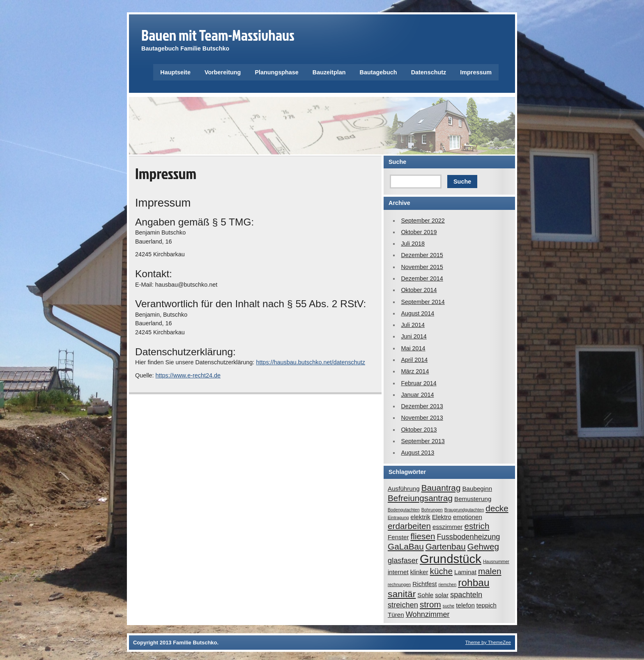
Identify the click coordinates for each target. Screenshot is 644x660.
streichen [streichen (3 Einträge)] (403, 605)
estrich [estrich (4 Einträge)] (477, 526)
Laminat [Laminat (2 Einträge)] (465, 572)
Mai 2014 (413, 348)
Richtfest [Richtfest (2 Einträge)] (424, 584)
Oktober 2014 (419, 290)
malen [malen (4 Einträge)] (490, 571)
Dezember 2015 (422, 255)
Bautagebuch (378, 72)
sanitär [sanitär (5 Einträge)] (402, 594)
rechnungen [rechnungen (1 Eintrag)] (399, 584)
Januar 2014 (417, 395)
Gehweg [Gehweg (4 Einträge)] (483, 546)
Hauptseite (175, 72)
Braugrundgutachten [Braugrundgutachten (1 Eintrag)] (464, 510)
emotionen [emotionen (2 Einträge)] (468, 517)
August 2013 (417, 453)
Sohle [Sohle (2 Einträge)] (425, 595)
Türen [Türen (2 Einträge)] (396, 615)
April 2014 (414, 360)
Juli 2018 (413, 244)
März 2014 (415, 371)
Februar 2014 (419, 383)
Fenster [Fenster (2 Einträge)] (398, 537)
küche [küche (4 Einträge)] (441, 571)
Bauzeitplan (329, 72)
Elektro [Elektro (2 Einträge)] (442, 517)
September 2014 (423, 302)
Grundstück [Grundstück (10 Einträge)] (451, 559)
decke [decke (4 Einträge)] (497, 508)
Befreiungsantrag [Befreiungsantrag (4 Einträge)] (420, 498)
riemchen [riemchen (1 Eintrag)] (447, 584)
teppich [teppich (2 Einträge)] (486, 605)
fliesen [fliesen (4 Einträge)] (423, 536)
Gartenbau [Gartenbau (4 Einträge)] (446, 546)
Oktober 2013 (419, 430)
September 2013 (423, 441)
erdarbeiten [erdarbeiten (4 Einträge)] (409, 526)
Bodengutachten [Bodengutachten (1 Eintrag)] (404, 510)
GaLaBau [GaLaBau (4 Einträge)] (406, 546)
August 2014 (417, 313)
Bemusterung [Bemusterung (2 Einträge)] (473, 499)
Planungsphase (276, 72)
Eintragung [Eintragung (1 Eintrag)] (398, 517)
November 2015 (422, 267)
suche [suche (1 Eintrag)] (448, 606)
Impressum (476, 72)
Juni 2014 (414, 336)
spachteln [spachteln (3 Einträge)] (466, 594)
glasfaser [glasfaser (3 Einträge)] (403, 560)
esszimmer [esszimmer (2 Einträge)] (447, 527)
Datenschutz (429, 72)
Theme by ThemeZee (488, 642)
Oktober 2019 (419, 232)
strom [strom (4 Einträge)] (430, 604)
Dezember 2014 (422, 278)
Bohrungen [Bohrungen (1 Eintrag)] (432, 510)
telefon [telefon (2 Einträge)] (465, 605)
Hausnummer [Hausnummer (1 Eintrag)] (496, 561)
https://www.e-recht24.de (188, 375)
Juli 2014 (413, 325)
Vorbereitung (223, 72)
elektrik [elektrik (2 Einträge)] (421, 517)
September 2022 (423, 221)
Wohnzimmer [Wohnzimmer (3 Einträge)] (428, 614)
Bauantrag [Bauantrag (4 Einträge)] (441, 488)
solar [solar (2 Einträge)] (442, 595)
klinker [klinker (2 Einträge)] (419, 572)
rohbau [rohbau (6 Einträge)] (474, 583)
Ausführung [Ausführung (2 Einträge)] (404, 489)
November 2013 (422, 418)
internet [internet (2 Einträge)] (398, 572)
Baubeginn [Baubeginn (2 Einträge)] (477, 489)
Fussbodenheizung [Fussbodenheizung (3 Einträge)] (468, 537)
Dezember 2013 (422, 406)
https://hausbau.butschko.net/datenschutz (310, 362)
